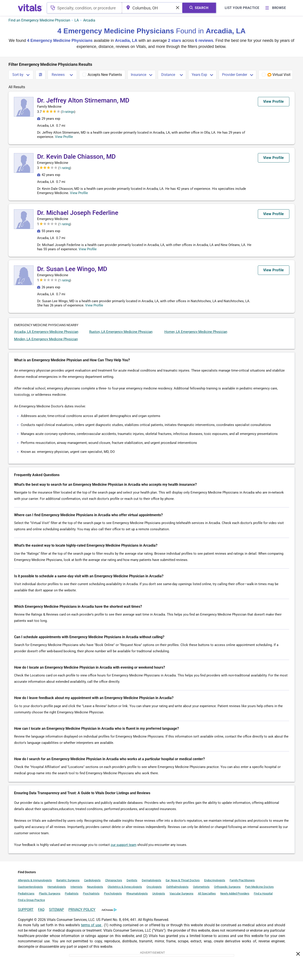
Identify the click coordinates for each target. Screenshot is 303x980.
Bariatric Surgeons (68, 880)
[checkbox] (102, 75)
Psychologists (113, 893)
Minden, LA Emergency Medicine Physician (46, 339)
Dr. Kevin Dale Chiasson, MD (76, 157)
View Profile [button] (68, 137)
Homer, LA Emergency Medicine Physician (196, 332)
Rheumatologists (137, 893)
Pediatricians (26, 893)
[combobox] (85, 8)
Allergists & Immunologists (35, 880)
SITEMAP (56, 910)
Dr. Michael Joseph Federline (78, 213)
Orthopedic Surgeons (227, 887)
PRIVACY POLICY (82, 910)
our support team (124, 845)
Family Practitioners (242, 880)
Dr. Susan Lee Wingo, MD (72, 269)
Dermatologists (151, 880)
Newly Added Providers (235, 893)
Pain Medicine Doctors (259, 887)
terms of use (92, 925)
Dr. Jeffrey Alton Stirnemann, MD (83, 100)
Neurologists (95, 887)
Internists (76, 887)
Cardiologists (92, 880)
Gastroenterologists (30, 887)
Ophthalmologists (177, 887)
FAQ (41, 910)
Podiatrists (72, 893)
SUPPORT (26, 910)
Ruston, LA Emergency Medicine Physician (121, 332)
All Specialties (207, 893)
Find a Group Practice (31, 900)
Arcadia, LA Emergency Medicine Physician (46, 332)
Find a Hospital (263, 893)
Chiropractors (114, 880)
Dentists (132, 880)
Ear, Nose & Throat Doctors (183, 880)
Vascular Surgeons (181, 893)
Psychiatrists (91, 893)
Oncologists (154, 887)
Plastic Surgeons (50, 893)
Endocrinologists (215, 880)
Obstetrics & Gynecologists (125, 887)
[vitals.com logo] (30, 8)
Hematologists (57, 887)
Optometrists (201, 887)
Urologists (159, 893)
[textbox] (85, 8)
